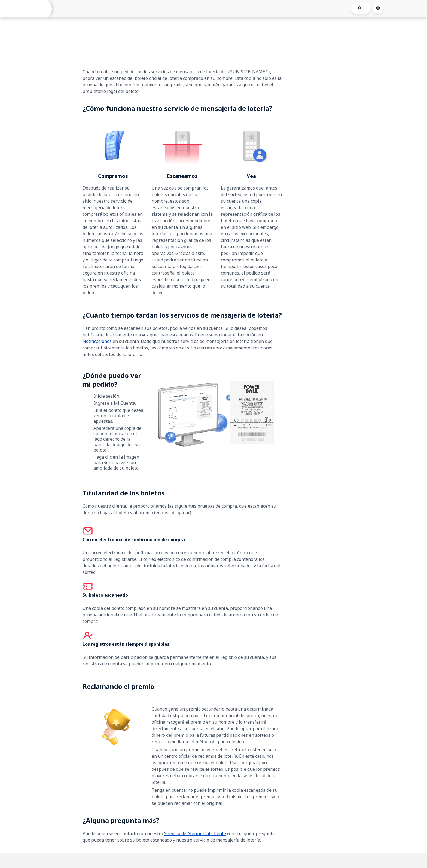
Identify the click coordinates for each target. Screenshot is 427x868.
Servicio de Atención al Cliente (195, 833)
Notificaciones (97, 341)
